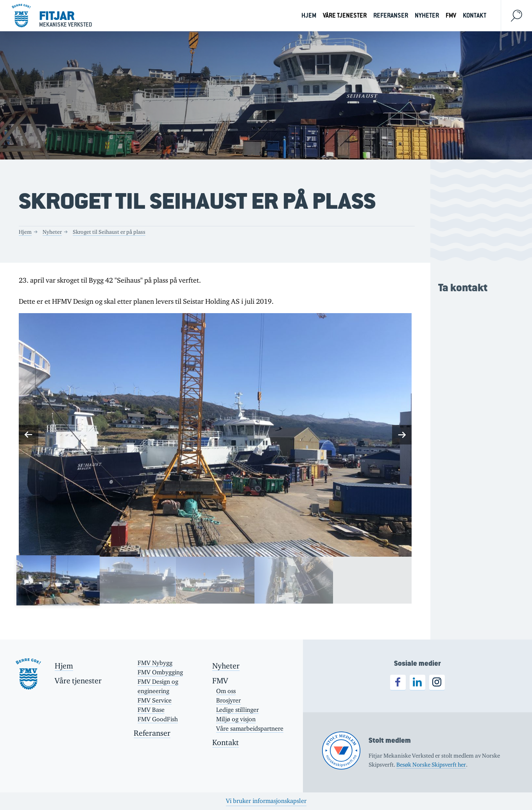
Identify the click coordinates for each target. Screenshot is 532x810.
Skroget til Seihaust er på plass (109, 232)
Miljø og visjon (236, 719)
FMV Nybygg (155, 663)
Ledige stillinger (237, 710)
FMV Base (151, 710)
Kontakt (475, 15)
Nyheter (427, 15)
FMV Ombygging (160, 672)
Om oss (226, 691)
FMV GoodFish (158, 719)
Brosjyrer (228, 700)
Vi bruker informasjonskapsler (266, 801)
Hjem (309, 15)
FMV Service (155, 700)
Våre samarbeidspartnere (250, 728)
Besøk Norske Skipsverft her (431, 764)
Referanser (391, 15)
